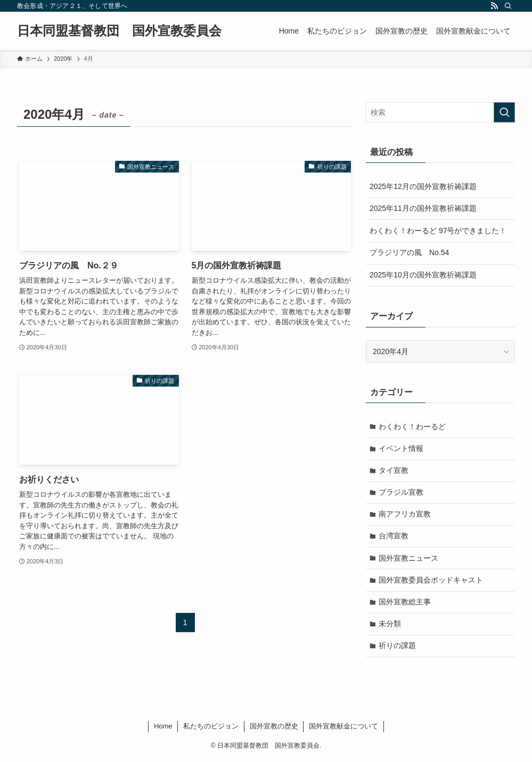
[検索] (508, 6)
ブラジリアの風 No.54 (409, 252)
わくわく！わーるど (413, 427)
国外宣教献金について (343, 729)
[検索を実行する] (504, 112)
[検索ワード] (440, 112)
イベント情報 (402, 448)
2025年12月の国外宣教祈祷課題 (423, 186)
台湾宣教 (394, 537)
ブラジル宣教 (402, 493)
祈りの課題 (398, 648)
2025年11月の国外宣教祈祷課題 (423, 208)
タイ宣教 (394, 471)
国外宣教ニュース (409, 559)
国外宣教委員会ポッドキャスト (431, 581)
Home (163, 729)
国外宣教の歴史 (274, 729)
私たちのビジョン (211, 729)
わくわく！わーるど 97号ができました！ (438, 231)
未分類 (390, 626)
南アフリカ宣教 (405, 515)
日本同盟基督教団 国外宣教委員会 (119, 31)
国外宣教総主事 (405, 604)
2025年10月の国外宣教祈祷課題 (423, 275)
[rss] (494, 6)
